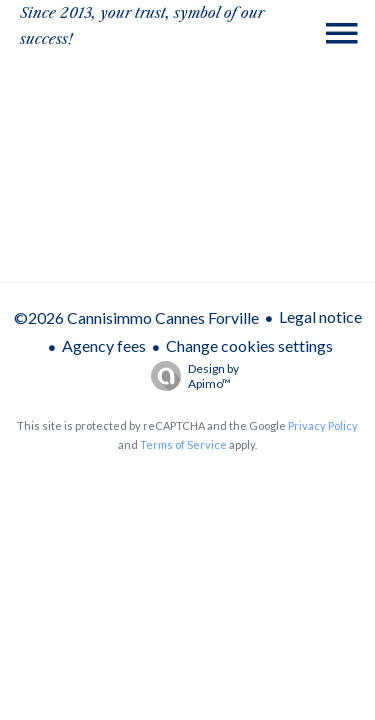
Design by (190, 376)
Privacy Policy (323, 425)
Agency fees (104, 345)
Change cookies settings (249, 345)
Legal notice (320, 316)
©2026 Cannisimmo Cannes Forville (136, 317)
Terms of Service (183, 444)
